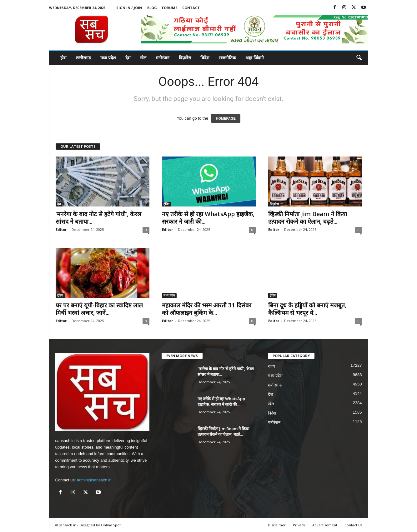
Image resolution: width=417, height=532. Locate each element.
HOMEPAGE (226, 118)
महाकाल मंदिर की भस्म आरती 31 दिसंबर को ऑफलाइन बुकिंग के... (207, 309)
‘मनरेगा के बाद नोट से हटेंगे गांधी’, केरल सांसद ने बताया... (98, 218)
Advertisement (325, 525)
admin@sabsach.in (94, 480)
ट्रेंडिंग (166, 204)
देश (128, 58)
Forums (170, 8)
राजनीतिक (227, 58)
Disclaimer (277, 525)
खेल (143, 58)
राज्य (271, 366)
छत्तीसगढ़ (83, 58)
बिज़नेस (185, 58)
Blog (152, 8)
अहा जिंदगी (255, 58)
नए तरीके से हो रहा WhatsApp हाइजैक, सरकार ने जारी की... (208, 218)
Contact (191, 8)
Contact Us (353, 525)
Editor (61, 229)
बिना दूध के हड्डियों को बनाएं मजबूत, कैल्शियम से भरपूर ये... (307, 309)
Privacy (299, 525)
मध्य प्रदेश (108, 58)
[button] (359, 58)
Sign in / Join (129, 8)
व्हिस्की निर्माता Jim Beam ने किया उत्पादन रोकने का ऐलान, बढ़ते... (308, 218)
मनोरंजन (163, 58)
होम (63, 58)
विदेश (205, 58)
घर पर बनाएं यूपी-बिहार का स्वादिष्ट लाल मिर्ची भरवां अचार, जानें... (99, 309)
